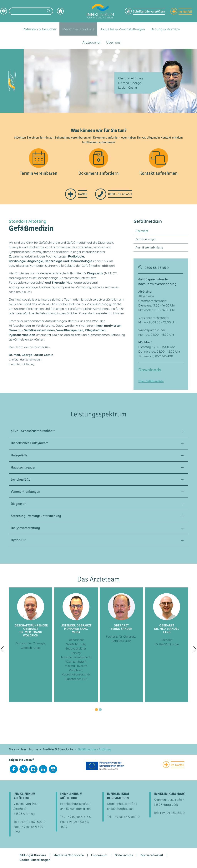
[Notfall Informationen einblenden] (181, 11)
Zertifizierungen (146, 240)
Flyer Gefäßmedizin (151, 382)
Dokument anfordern (98, 174)
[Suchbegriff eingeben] (31, 11)
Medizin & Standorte (69, 856)
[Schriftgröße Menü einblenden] (145, 11)
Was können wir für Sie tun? (99, 130)
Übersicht (142, 232)
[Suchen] (49, 11)
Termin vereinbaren (39, 174)
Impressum (99, 856)
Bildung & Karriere (33, 856)
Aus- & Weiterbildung (149, 248)
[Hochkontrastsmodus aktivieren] (4, 11)
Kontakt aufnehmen (158, 174)
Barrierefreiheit (152, 856)
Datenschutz (124, 856)
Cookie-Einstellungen (35, 861)
